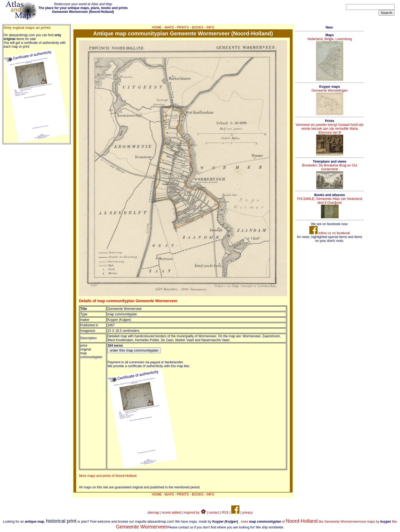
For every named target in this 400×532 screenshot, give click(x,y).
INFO (210, 27)
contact (214, 513)
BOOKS (198, 27)
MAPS (169, 27)
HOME (157, 27)
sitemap (153, 513)
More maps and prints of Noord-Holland (108, 476)
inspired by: (195, 513)
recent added (171, 513)
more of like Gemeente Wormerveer (300, 522)
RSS (225, 513)
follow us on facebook (330, 233)
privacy (247, 513)
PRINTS (183, 27)
